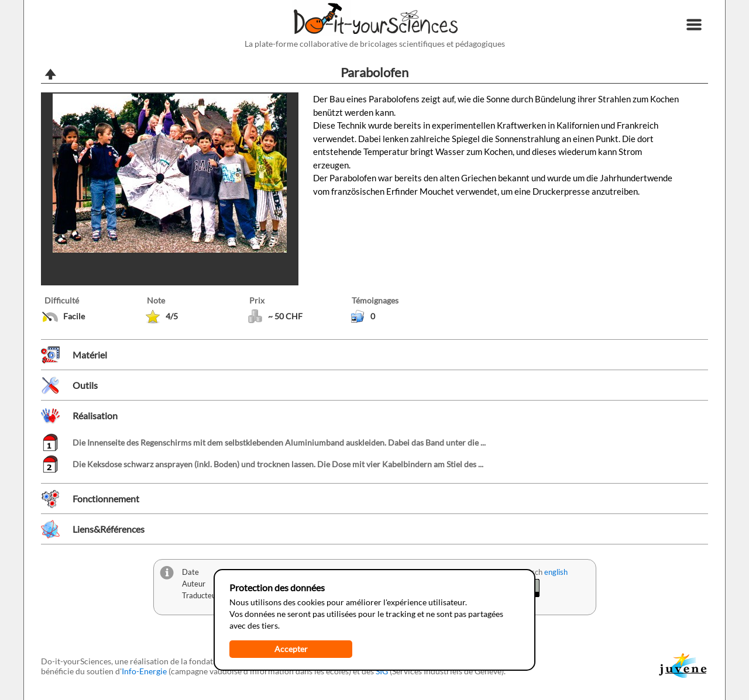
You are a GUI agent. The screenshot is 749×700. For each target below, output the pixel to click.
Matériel (90, 355)
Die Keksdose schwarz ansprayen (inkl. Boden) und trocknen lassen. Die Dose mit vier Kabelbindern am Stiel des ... (278, 464)
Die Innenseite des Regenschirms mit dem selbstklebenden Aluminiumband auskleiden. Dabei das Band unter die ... (279, 442)
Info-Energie (144, 671)
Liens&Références (109, 529)
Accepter (291, 649)
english (556, 572)
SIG (382, 671)
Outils (85, 385)
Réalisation (95, 415)
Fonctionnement (106, 499)
